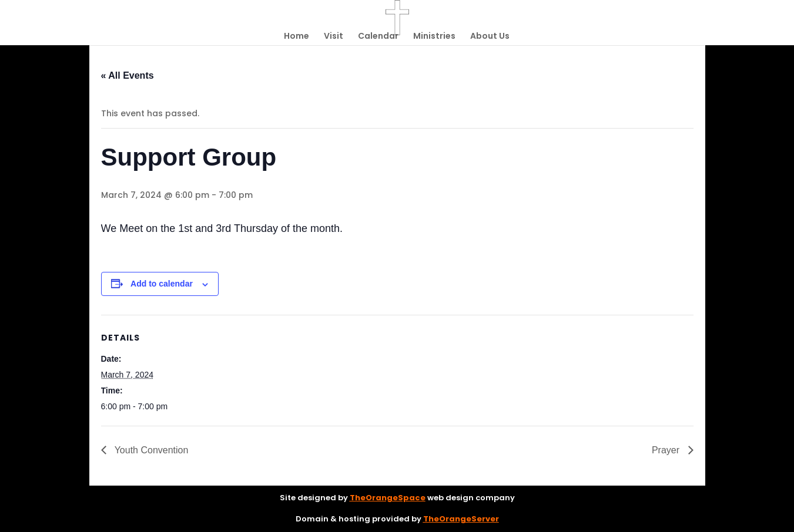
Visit (334, 37)
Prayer (667, 450)
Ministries (434, 37)
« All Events (128, 75)
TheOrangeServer (461, 519)
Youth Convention (150, 450)
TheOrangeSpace (388, 498)
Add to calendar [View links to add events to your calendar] (162, 284)
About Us (490, 37)
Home (297, 37)
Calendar (378, 37)
